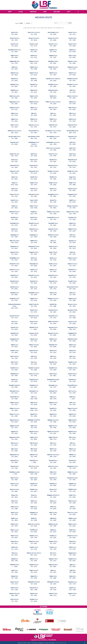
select (25, 23)
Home (10, 12)
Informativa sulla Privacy (61, 643)
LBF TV (69, 12)
